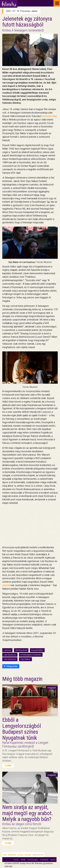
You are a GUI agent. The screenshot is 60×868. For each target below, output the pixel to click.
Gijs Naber (25, 659)
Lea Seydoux (10, 659)
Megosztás (11, 666)
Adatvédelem (38, 855)
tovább (8, 766)
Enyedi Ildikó (37, 650)
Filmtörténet (44, 860)
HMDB (23, 860)
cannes (7, 650)
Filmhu (16, 860)
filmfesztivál (21, 650)
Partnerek (12, 855)
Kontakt (28, 855)
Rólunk (20, 855)
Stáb (5, 855)
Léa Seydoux (10, 655)
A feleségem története (31, 655)
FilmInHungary (33, 860)
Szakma (53, 860)
